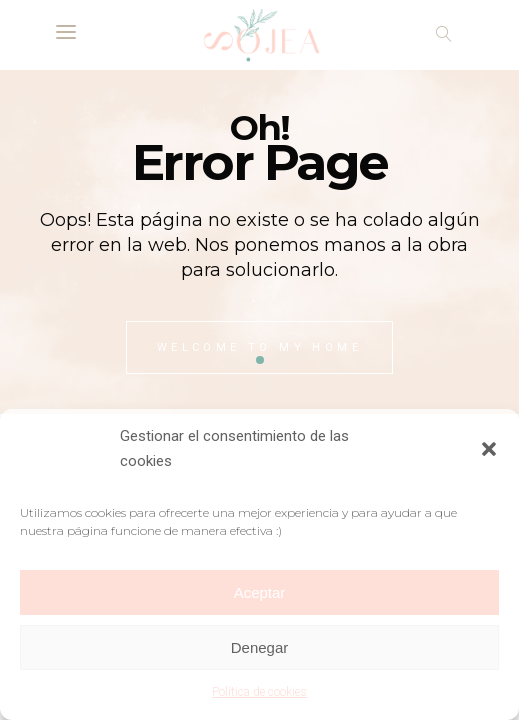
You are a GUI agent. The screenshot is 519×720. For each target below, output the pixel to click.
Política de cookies (259, 692)
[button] (489, 449)
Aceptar (260, 592)
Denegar (260, 647)
